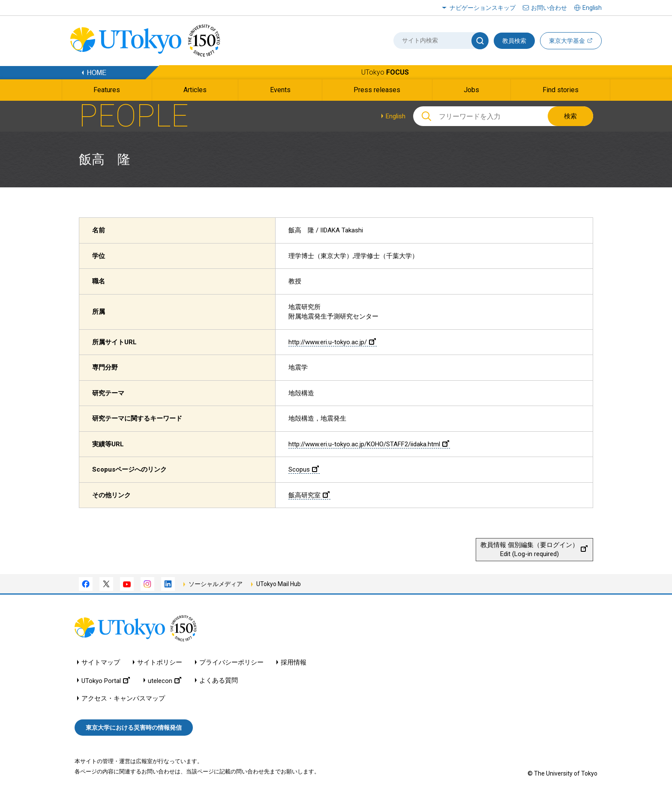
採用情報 (294, 663)
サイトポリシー (160, 663)
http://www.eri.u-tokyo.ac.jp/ (332, 342)
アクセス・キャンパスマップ (123, 699)
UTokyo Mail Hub (279, 584)
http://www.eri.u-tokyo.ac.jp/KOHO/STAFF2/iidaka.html (369, 444)
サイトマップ (101, 663)
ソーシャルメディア (216, 584)
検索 (570, 116)
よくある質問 (219, 681)
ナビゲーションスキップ (483, 8)
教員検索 (514, 41)
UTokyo (385, 72)
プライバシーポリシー (231, 663)
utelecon (165, 681)
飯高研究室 (309, 495)
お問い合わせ (549, 8)
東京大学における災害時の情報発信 (134, 728)
